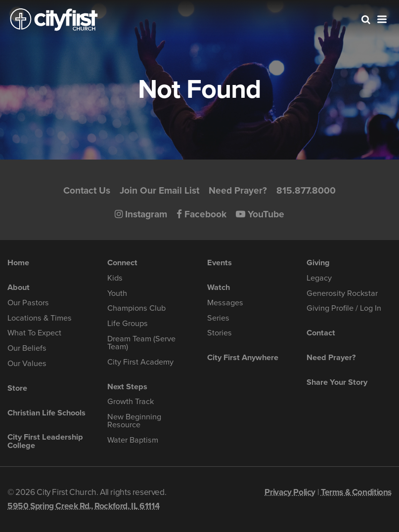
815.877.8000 (306, 190)
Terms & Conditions (356, 492)
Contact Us (87, 190)
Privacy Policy (290, 492)
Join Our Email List (159, 190)
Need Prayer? (238, 190)
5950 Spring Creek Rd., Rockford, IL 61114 (83, 506)
